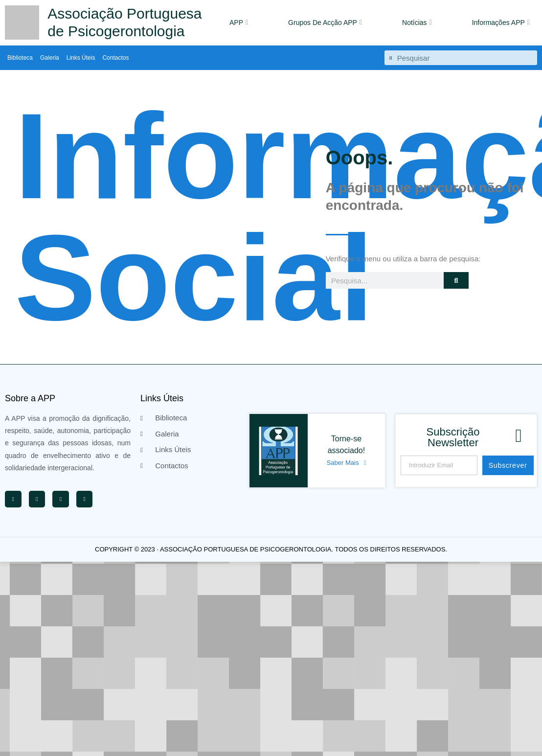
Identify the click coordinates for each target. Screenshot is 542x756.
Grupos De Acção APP (325, 23)
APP (239, 23)
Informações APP (501, 23)
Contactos (115, 58)
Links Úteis (81, 58)
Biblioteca (20, 58)
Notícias (417, 23)
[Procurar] (456, 280)
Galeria (50, 58)
